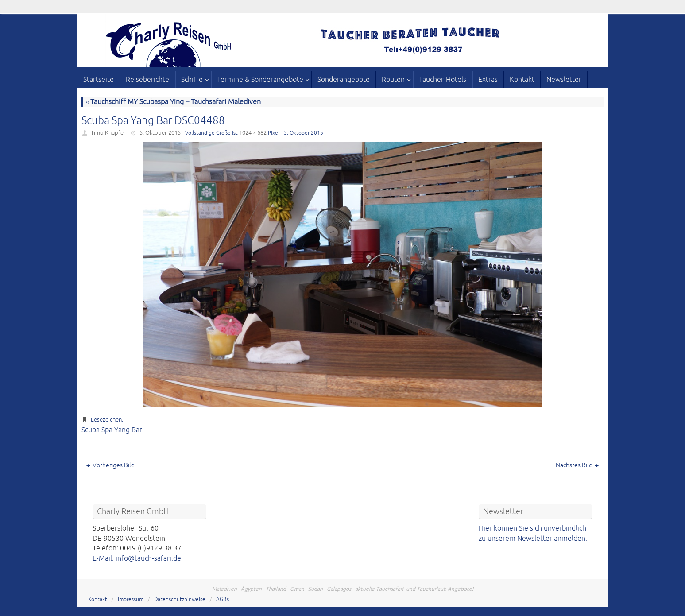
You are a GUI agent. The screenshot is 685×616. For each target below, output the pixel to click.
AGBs (223, 599)
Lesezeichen (106, 420)
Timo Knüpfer (108, 133)
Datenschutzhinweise (180, 599)
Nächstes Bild (577, 465)
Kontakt (98, 599)
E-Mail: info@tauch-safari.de (137, 558)
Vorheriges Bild (110, 465)
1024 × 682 (253, 133)
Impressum (131, 599)
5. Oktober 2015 (160, 133)
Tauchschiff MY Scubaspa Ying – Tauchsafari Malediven (173, 102)
